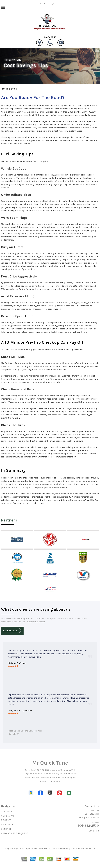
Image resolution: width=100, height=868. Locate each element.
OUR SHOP (7, 812)
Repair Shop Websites (36, 849)
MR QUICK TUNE (13, 60)
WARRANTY (7, 825)
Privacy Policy (87, 849)
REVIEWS (6, 820)
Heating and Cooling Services (23, 731)
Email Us (94, 831)
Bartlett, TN (14, 734)
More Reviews (12, 631)
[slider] (13, 666)
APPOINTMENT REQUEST (15, 833)
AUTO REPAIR (8, 816)
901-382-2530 (43, 770)
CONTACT (6, 829)
